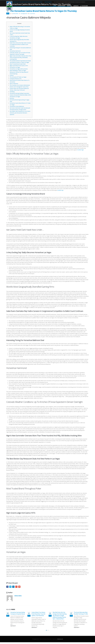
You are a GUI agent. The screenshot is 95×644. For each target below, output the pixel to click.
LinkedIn (13, 587)
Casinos (12, 75)
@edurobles (16, 14)
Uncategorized (24, 14)
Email (19, 587)
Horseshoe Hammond (15, 51)
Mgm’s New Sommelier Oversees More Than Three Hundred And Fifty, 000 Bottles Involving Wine (20, 57)
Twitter (10, 587)
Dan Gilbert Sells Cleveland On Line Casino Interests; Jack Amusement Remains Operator (20, 113)
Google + (16, 587)
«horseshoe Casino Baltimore (17, 106)
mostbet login (80, 150)
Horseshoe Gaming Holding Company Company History (18, 613)
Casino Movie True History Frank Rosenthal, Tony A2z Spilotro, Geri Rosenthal (38, 614)
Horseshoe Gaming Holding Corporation (20, 93)
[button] (46, 632)
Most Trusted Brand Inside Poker (18, 64)
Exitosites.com (60, 641)
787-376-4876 (84, 6)
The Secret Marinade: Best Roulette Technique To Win (81, 613)
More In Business (14, 84)
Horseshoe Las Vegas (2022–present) (19, 69)
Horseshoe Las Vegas (15, 67)
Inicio (55, 6)
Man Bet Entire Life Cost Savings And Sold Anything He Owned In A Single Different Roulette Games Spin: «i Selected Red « (60, 615)
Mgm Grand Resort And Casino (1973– (19, 66)
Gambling (12, 92)
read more (13, 626)
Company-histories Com (16, 79)
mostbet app (60, 190)
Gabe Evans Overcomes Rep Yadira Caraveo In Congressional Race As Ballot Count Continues (20, 44)
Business (12, 98)
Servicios (69, 6)
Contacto (76, 6)
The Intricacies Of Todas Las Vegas (18, 77)
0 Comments (32, 14)
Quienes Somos (61, 6)
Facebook (7, 587)
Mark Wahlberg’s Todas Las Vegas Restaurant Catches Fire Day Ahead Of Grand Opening (19, 72)
